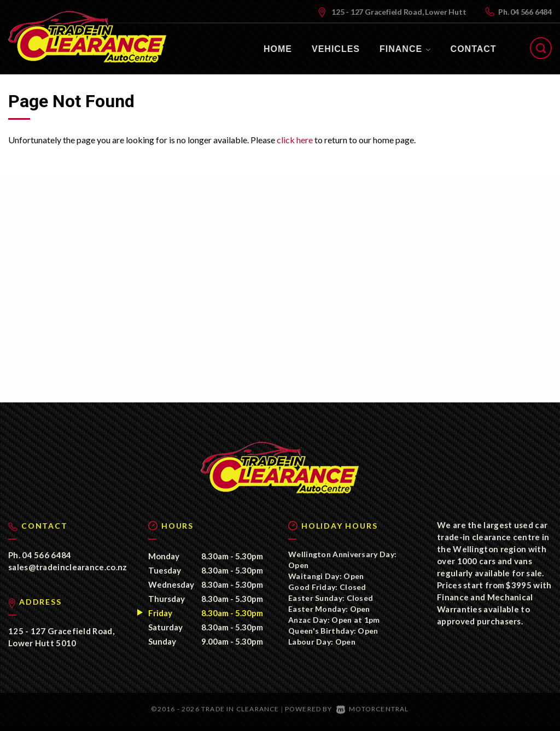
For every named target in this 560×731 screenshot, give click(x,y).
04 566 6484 (531, 12)
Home (278, 49)
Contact (474, 49)
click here (295, 140)
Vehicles (336, 49)
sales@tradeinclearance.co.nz (68, 572)
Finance (405, 49)
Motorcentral (373, 714)
